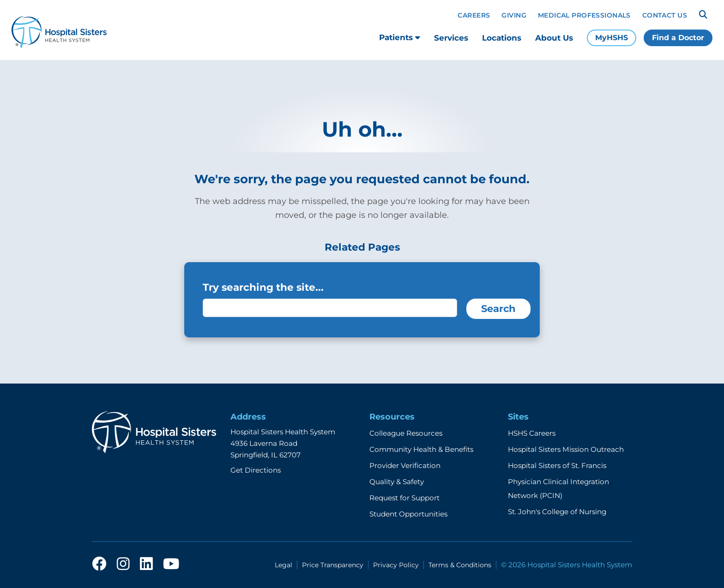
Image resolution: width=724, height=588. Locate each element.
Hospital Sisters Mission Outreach (566, 449)
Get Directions (256, 470)
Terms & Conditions (460, 565)
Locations (502, 38)
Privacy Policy (396, 565)
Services (451, 38)
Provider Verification (405, 465)
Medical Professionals (584, 15)
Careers (474, 15)
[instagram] (123, 564)
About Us (554, 38)
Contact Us (665, 15)
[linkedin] (146, 564)
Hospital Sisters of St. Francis (557, 465)
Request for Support (404, 498)
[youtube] (171, 564)
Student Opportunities (408, 514)
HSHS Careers (532, 433)
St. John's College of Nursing (557, 512)
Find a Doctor (678, 38)
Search (498, 309)
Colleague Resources (406, 433)
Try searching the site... (263, 287)
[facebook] (99, 564)
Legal (284, 565)
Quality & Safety (397, 482)
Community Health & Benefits (421, 449)
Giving (514, 15)
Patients (400, 37)
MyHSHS (612, 38)
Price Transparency (333, 565)
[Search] (703, 15)
